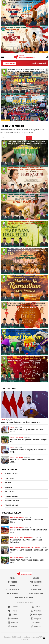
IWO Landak (10, 492)
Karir (12, 586)
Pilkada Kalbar (11, 496)
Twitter (36, 607)
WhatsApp (36, 611)
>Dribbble (13, 623)
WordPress (13, 619)
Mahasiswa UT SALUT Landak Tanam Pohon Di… (26, 541)
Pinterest (13, 611)
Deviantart (36, 627)
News (3, 420)
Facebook (13, 607)
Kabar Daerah (15, 548)
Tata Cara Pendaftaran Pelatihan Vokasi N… (20, 422)
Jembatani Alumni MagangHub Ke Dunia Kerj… (28, 451)
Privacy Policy (13, 590)
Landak (23, 548)
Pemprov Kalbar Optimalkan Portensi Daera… (27, 431)
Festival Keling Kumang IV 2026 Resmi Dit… (27, 521)
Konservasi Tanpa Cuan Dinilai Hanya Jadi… (27, 461)
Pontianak (19, 437)
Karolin (8, 487)
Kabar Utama (15, 537)
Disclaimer (36, 590)
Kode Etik (12, 582)
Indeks (12, 578)
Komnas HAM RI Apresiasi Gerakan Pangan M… (29, 441)
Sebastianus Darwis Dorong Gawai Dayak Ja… (28, 531)
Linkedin (13, 627)
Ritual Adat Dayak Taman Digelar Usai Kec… (27, 561)
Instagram (36, 619)
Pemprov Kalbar (12, 501)
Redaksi (36, 578)
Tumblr (13, 615)
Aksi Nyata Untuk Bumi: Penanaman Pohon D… (29, 551)
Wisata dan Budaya (17, 517)
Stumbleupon (36, 615)
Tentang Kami (36, 582)
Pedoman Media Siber (24, 597)
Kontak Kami (13, 593)
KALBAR (8, 483)
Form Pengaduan (36, 593)
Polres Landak (11, 474)
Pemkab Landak (11, 505)
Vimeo (36, 623)
